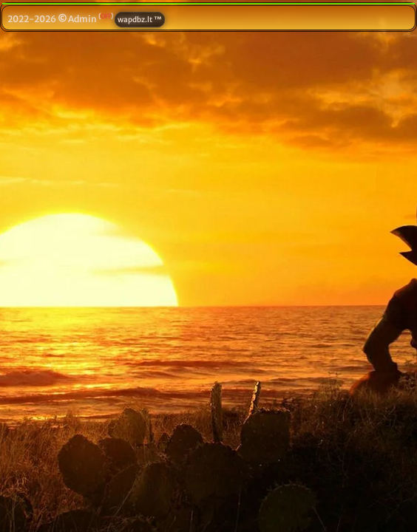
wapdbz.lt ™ (140, 20)
